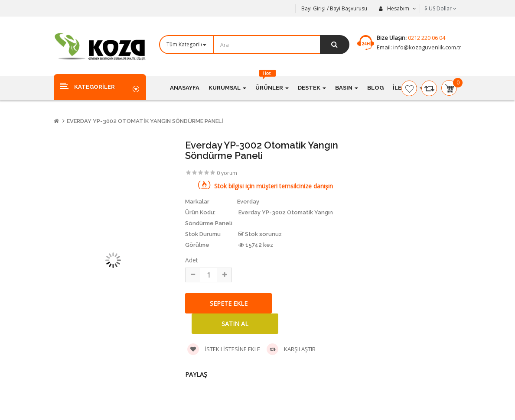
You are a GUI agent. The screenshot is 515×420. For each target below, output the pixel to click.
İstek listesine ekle (224, 349)
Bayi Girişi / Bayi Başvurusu (334, 8)
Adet (192, 260)
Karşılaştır (291, 349)
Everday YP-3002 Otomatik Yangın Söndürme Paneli (145, 121)
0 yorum (227, 173)
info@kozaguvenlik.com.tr (427, 47)
